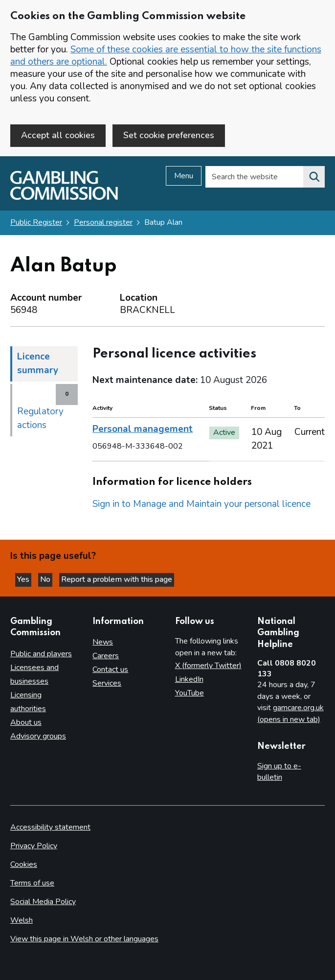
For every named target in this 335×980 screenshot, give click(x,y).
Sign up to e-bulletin (279, 772)
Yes (24, 580)
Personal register (103, 223)
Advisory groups (38, 736)
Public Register (36, 223)
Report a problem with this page (117, 580)
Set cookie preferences (169, 135)
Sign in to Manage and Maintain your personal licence (201, 504)
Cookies (24, 865)
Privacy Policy (34, 846)
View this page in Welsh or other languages (84, 939)
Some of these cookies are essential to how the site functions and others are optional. (166, 56)
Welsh (22, 920)
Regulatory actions (40, 418)
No (46, 580)
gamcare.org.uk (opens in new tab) (290, 714)
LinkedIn (189, 680)
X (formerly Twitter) (208, 666)
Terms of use (32, 884)
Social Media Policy (43, 902)
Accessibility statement (50, 828)
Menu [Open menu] (184, 176)
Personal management (143, 430)
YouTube (190, 693)
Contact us (110, 670)
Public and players (41, 654)
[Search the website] (314, 177)
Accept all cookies (58, 135)
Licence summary (38, 363)
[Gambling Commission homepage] (64, 198)
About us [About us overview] (26, 722)
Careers (106, 656)
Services (107, 684)
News (103, 643)
